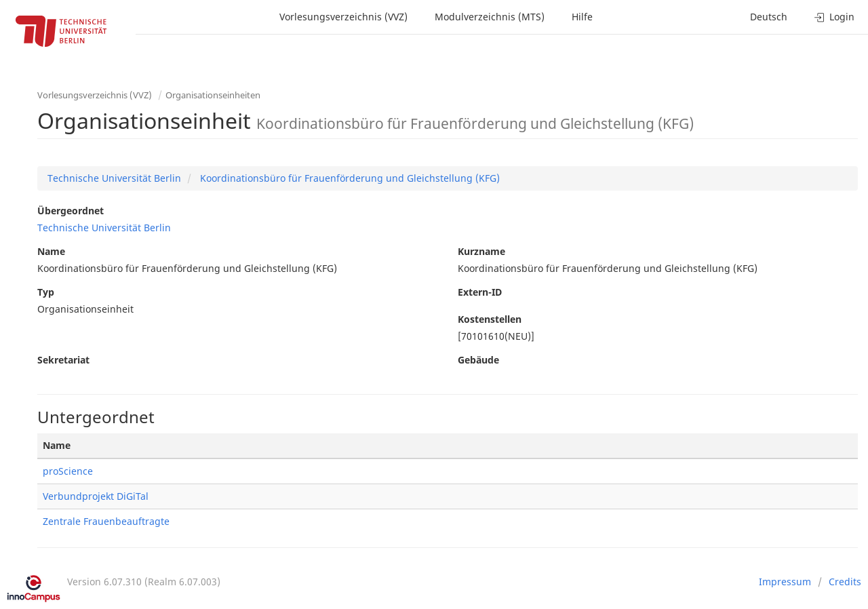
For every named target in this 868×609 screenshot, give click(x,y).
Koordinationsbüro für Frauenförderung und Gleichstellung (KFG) (349, 178)
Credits (845, 582)
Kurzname (481, 251)
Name (51, 251)
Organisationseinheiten (213, 95)
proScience (68, 471)
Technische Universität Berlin (114, 178)
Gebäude (478, 360)
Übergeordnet (71, 211)
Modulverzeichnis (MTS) (490, 17)
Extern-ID (480, 292)
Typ (46, 292)
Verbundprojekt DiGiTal (96, 496)
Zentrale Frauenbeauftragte (106, 521)
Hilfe (582, 17)
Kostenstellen (490, 319)
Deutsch (769, 17)
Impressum (785, 582)
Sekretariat (63, 360)
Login (834, 17)
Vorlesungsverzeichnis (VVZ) (343, 17)
